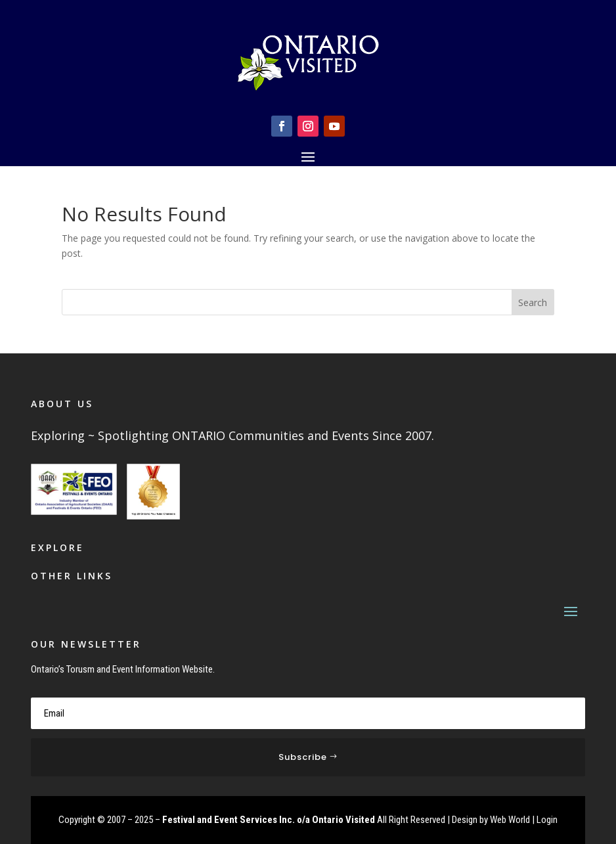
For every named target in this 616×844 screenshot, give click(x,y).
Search (533, 302)
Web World (510, 820)
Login (547, 820)
